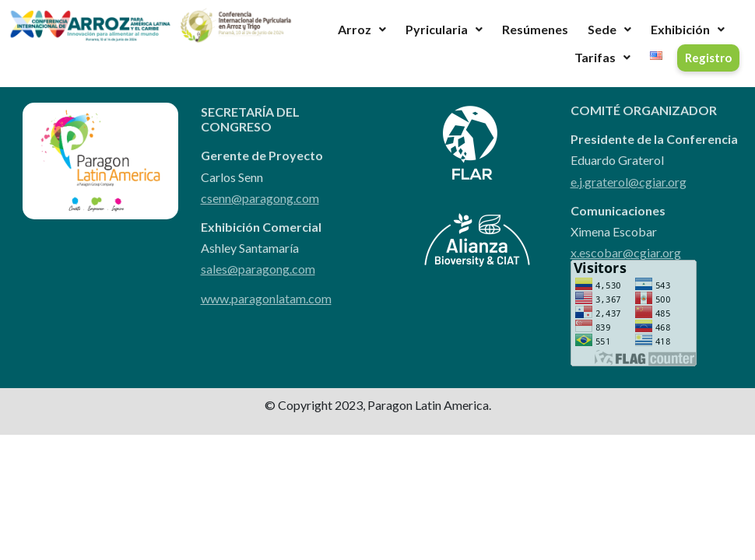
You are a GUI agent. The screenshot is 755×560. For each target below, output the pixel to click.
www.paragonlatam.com (266, 298)
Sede (609, 29)
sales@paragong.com (258, 269)
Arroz (362, 29)
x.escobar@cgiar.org (626, 252)
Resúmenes (535, 29)
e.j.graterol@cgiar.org (629, 182)
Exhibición (688, 29)
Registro (708, 58)
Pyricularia (444, 29)
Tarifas (602, 57)
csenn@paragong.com (260, 198)
